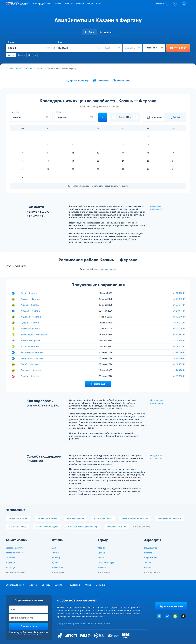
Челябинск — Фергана (32, 352)
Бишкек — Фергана (30, 341)
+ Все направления (142, 527)
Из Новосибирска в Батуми (135, 518)
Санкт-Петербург (106, 563)
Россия (19, 69)
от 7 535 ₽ (179, 341)
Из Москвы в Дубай (18, 518)
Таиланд (56, 558)
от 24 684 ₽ (179, 335)
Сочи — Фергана (29, 293)
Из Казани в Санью (103, 518)
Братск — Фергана (30, 347)
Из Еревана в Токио (117, 527)
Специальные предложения (157, 402)
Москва (102, 548)
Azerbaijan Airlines (14, 553)
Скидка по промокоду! (156, 208)
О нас (90, 4)
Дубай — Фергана (30, 364)
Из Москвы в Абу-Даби (47, 527)
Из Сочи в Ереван (76, 518)
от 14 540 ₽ (179, 358)
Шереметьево (151, 558)
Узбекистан (57, 568)
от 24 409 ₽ (179, 364)
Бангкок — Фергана (30, 329)
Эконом (11, 55)
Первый (32, 55)
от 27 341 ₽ (179, 305)
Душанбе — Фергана (31, 370)
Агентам (80, 4)
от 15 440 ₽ (179, 299)
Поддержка (74, 585)
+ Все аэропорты (152, 573)
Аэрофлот (10, 563)
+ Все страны (58, 573)
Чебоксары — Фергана (32, 358)
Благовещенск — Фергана (34, 335)
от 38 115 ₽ (179, 329)
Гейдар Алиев (151, 548)
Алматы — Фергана (30, 299)
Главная (9, 69)
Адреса (58, 4)
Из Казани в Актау (17, 527)
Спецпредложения (42, 4)
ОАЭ (54, 548)
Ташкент (102, 568)
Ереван (101, 553)
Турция (55, 563)
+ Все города (104, 573)
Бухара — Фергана (30, 323)
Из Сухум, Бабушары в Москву (83, 527)
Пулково (148, 553)
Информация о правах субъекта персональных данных (84, 624)
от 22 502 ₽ (179, 346)
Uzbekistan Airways (15, 548)
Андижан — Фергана (31, 317)
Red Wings (10, 568)
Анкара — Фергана (30, 305)
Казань (29, 69)
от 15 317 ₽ (179, 323)
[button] (162, 4)
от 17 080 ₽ (179, 352)
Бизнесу (69, 4)
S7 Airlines (10, 558)
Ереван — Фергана (30, 376)
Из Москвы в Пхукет (47, 518)
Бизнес (22, 55)
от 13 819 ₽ (179, 317)
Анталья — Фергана (31, 311)
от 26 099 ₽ (179, 376)
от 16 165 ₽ (179, 293)
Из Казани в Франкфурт (170, 518)
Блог (98, 4)
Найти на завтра (108, 269)
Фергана (40, 69)
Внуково (148, 568)
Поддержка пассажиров (156, 457)
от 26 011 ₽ (179, 311)
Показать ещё (98, 384)
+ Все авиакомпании (15, 573)
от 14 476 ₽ (179, 370)
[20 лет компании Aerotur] (9, 4)
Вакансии (101, 585)
